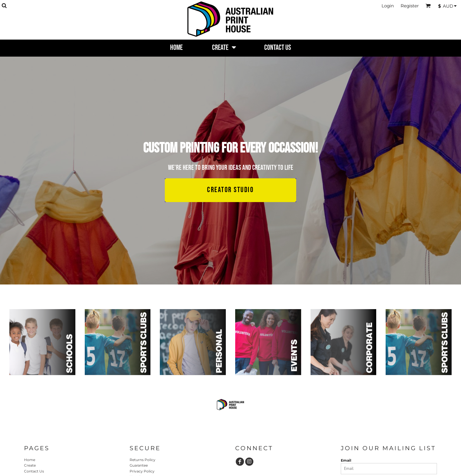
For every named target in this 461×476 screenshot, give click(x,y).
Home (30, 460)
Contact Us (34, 471)
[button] (4, 6)
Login (388, 6)
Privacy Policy (142, 471)
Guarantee (139, 465)
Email (346, 460)
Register (410, 6)
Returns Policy (143, 460)
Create (30, 465)
